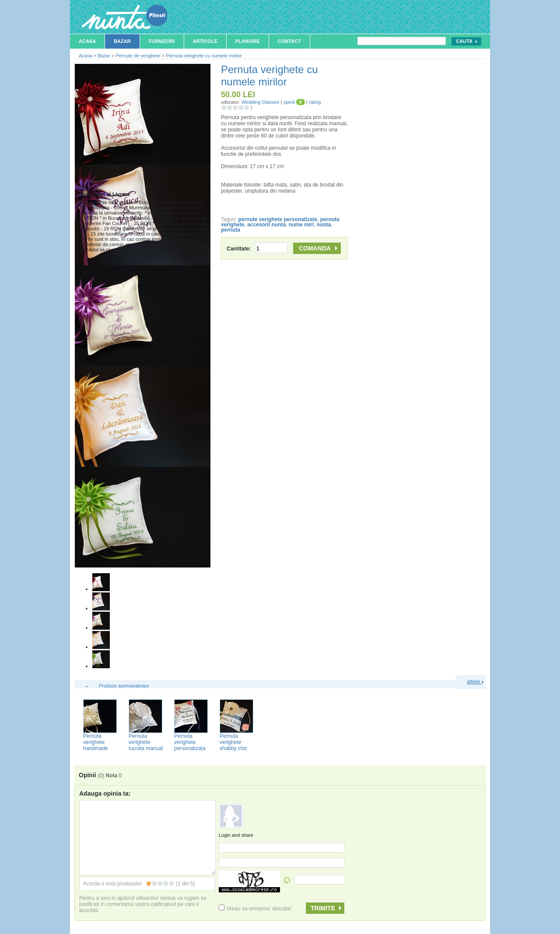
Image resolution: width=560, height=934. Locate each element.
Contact (289, 41)
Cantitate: (257, 249)
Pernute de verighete (138, 56)
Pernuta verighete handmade (96, 742)
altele (475, 682)
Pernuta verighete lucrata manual (146, 742)
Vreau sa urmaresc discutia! (255, 909)
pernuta (231, 230)
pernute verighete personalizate (278, 219)
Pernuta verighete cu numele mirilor (204, 56)
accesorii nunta (266, 225)
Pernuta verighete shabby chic (233, 742)
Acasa (87, 41)
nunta (324, 225)
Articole (205, 41)
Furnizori (162, 41)
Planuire (248, 41)
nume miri (301, 225)
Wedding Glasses (260, 102)
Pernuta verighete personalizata (190, 742)
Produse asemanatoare (124, 686)
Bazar (122, 41)
